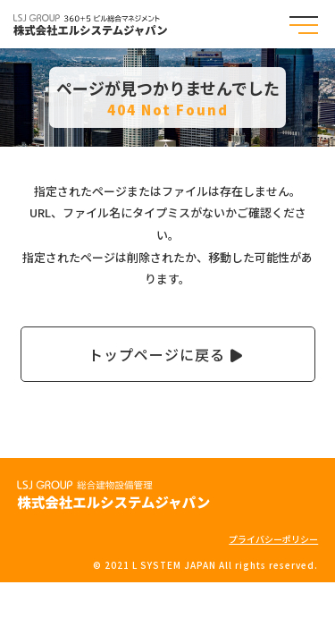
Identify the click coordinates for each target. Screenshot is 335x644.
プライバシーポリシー (273, 539)
